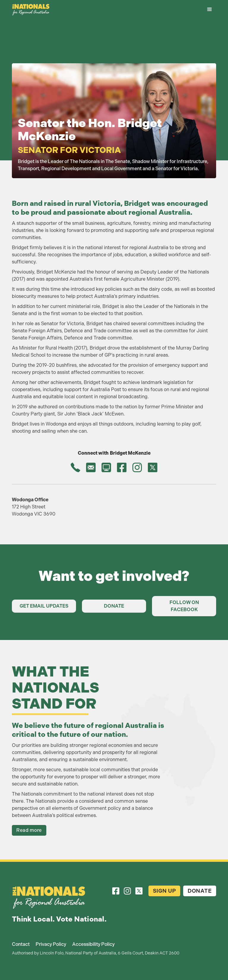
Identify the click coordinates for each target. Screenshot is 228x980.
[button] (210, 10)
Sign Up (164, 891)
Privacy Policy (51, 944)
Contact (21, 944)
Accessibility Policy (93, 944)
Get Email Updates (44, 606)
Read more (29, 830)
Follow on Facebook (184, 606)
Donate (114, 606)
